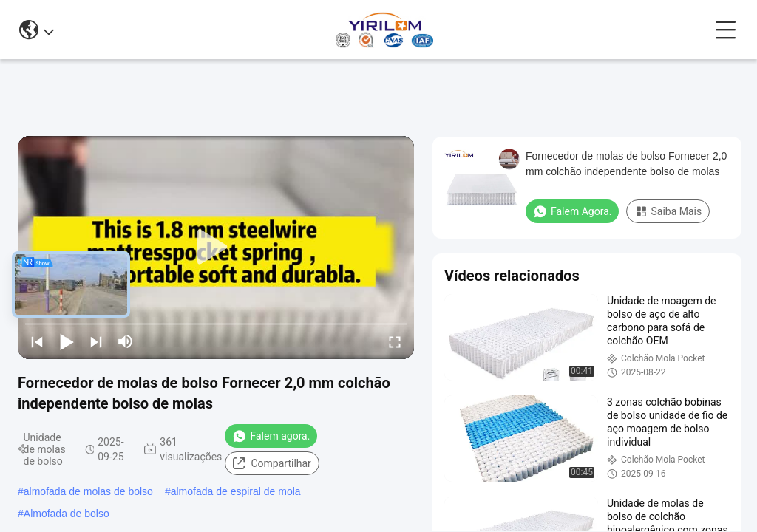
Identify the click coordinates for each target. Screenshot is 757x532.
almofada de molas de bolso (88, 491)
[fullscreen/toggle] (395, 341)
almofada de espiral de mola (236, 491)
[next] (96, 341)
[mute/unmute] (126, 341)
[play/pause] (67, 341)
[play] (216, 248)
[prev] (37, 341)
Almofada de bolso (67, 514)
